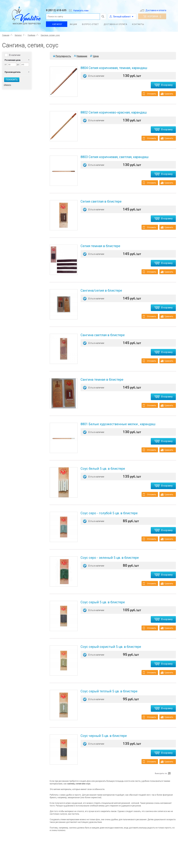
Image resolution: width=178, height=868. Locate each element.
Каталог (57, 24)
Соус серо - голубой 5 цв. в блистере (109, 513)
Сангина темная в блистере (102, 380)
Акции (73, 24)
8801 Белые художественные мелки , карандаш (118, 424)
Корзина (152, 16)
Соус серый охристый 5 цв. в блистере (111, 647)
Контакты (138, 24)
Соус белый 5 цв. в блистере (103, 469)
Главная (6, 35)
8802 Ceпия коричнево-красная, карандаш (114, 112)
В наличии (15, 55)
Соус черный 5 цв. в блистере (104, 736)
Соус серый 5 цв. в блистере (103, 602)
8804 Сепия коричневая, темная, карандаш (114, 68)
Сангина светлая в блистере (103, 335)
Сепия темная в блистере (100, 246)
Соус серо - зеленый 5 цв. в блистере (110, 558)
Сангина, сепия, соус (50, 35)
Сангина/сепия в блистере (101, 290)
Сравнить (167, 94)
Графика (31, 35)
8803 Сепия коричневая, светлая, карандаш (115, 157)
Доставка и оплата (153, 10)
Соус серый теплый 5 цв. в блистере (109, 691)
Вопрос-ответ (90, 24)
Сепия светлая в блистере (101, 201)
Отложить (149, 94)
